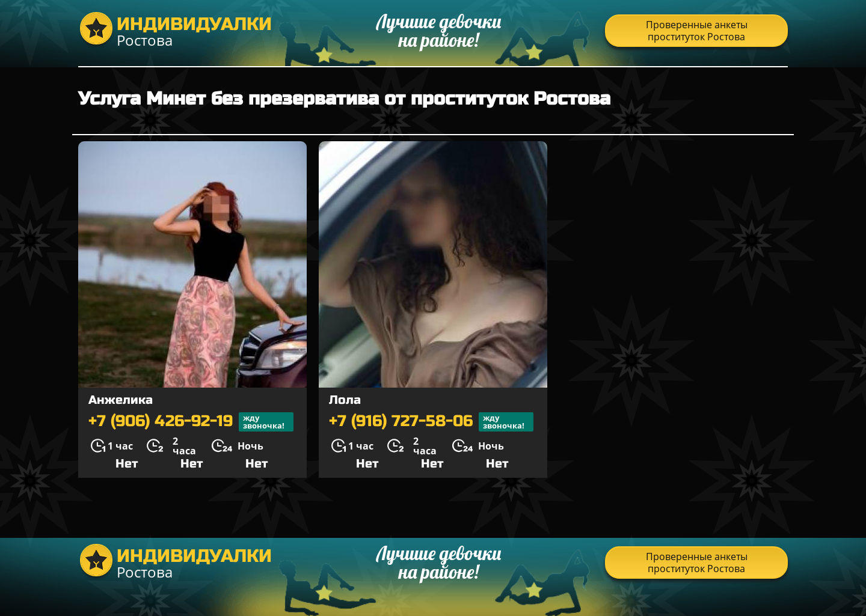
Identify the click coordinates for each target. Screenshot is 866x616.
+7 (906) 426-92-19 (191, 422)
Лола (345, 400)
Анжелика (121, 400)
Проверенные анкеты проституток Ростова (697, 31)
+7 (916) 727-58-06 (431, 422)
